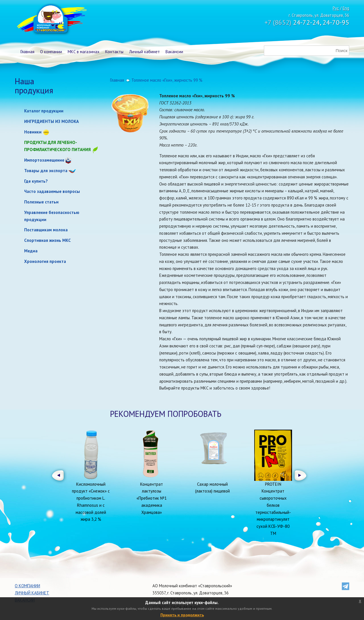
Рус (336, 8)
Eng (346, 8)
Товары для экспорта (46, 171)
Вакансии (174, 52)
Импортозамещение (44, 160)
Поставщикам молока (46, 230)
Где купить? (36, 181)
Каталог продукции (44, 111)
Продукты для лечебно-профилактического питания (61, 146)
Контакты (114, 52)
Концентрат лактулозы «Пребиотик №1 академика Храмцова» (152, 498)
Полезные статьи (41, 202)
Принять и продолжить (182, 615)
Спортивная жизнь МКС (47, 240)
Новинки (33, 132)
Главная (27, 52)
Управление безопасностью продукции (52, 216)
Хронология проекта (45, 261)
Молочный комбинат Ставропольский (51, 20)
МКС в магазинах (84, 52)
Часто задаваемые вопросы (52, 191)
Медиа (31, 251)
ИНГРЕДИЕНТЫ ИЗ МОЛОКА (51, 121)
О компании (51, 52)
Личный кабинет (144, 52)
